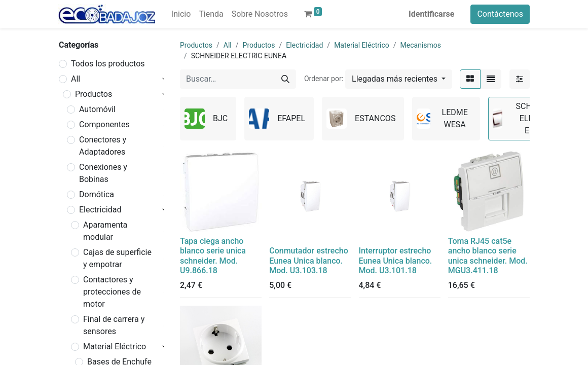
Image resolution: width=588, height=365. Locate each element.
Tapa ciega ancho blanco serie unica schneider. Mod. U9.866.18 (213, 256)
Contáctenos (500, 14)
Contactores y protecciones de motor (112, 292)
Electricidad (100, 210)
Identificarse (431, 14)
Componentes (104, 124)
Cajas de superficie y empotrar (117, 258)
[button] (399, 79)
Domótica (97, 194)
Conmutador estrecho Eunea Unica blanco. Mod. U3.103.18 (308, 260)
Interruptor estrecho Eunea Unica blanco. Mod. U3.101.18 (396, 260)
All (76, 79)
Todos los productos (108, 64)
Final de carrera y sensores (114, 325)
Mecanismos (421, 45)
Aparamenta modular (105, 231)
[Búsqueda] (285, 79)
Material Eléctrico (115, 346)
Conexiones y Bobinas (103, 173)
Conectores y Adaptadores (103, 146)
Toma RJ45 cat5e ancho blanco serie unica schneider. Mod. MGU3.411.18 (488, 256)
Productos (94, 94)
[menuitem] (181, 14)
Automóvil (97, 109)
